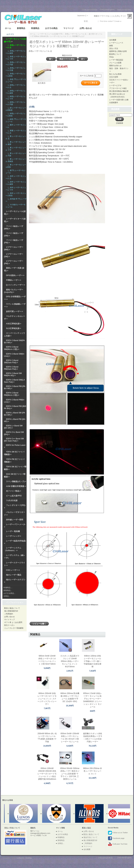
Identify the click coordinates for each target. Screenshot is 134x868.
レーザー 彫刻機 (13, 531)
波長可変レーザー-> (14, 311)
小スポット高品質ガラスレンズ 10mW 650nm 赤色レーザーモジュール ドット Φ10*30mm (70, 661)
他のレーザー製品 (14, 575)
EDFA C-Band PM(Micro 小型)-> (12, 394)
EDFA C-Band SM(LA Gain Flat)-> (14, 381)
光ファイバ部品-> (14, 491)
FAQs (112, 57)
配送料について (115, 54)
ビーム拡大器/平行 (14, 496)
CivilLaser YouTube (118, 844)
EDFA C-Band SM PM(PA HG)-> (13, 374)
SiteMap (29, 858)
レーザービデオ (115, 85)
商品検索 (115, 109)
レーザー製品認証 (116, 60)
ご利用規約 (9, 614)
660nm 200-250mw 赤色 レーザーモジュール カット (93, 771)
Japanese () (82, 16)
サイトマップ (10, 619)
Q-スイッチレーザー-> (16, 285)
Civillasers (20, 858)
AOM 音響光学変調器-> (16, 486)
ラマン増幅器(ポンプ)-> (16, 482)
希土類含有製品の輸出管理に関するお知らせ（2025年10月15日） (119, 94)
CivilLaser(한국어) (124, 10)
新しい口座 (126, 21)
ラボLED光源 (12, 501)
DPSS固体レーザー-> (15, 275)
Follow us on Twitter (118, 833)
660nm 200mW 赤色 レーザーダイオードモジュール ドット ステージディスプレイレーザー (47, 699)
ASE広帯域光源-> (14, 324)
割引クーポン (10, 625)
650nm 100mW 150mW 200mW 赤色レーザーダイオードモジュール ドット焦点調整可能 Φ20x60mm (47, 774)
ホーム (8, 28)
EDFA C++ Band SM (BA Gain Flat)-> (14, 440)
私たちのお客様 (115, 74)
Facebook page (116, 838)
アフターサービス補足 (118, 88)
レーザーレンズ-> (14, 536)
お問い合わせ (86, 28)
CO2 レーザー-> (13, 570)
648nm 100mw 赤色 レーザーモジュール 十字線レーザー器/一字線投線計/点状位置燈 (92, 661)
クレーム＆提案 (115, 63)
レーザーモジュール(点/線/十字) (50, 34)
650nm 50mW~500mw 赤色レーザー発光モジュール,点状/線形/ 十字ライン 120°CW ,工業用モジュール (70, 774)
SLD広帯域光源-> (14, 328)
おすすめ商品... (9, 593)
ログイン (93, 21)
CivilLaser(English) (107, 10)
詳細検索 (120, 123)
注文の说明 (114, 77)
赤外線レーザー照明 (15, 520)
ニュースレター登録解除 (14, 628)
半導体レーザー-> (14, 280)
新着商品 (21, 28)
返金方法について (90, 837)
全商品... (7, 596)
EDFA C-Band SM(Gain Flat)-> (11, 361)
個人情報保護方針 (11, 611)
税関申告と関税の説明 (118, 51)
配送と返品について (12, 608)
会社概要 (113, 40)
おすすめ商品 (51, 28)
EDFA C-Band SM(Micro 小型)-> (12, 348)
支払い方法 (114, 48)
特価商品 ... (8, 588)
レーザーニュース (116, 43)
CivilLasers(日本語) (90, 10)
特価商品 (35, 28)
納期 (111, 46)
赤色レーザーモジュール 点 (76, 34)
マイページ (69, 28)
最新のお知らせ (115, 65)
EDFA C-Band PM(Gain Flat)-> (11, 368)
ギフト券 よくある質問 (13, 622)
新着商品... (8, 590)
